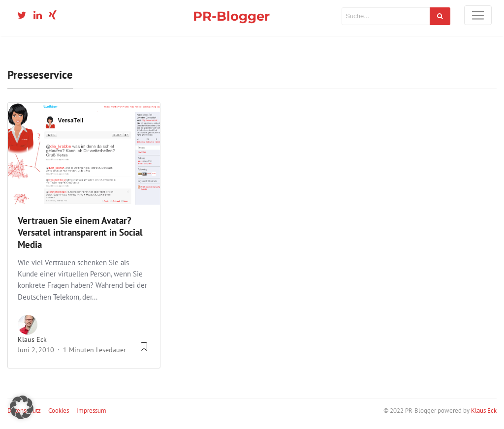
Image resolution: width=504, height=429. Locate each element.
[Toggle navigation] (478, 15)
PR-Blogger (231, 16)
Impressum (91, 411)
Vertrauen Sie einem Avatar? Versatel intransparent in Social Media (80, 233)
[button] (22, 407)
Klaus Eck (32, 339)
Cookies (59, 411)
